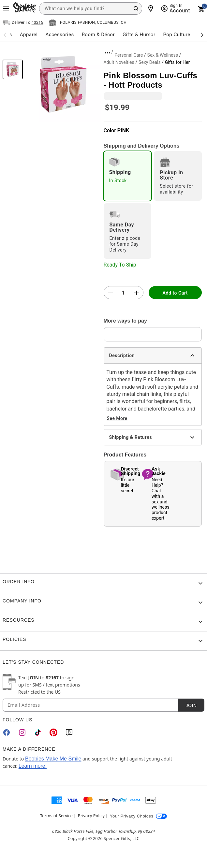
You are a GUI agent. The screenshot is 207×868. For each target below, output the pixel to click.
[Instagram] (22, 732)
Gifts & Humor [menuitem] (139, 35)
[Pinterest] (53, 732)
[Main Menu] (6, 8)
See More (117, 418)
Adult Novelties (119, 62)
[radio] (128, 176)
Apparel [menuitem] (29, 35)
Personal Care (129, 55)
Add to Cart (175, 293)
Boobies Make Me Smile (53, 759)
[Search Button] (136, 8)
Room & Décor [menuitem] (98, 35)
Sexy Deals (150, 62)
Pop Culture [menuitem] (177, 35)
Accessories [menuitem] (59, 35)
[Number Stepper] (124, 293)
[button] (63, 84)
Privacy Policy (91, 816)
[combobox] (91, 8)
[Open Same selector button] (23, 22)
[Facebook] (7, 732)
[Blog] (69, 732)
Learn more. (33, 766)
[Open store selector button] (88, 22)
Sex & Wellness (163, 55)
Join (191, 705)
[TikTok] (38, 732)
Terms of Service (56, 816)
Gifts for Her (177, 62)
